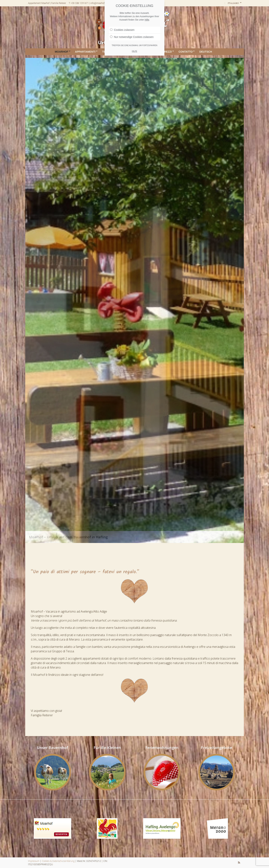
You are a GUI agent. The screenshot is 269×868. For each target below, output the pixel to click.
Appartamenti (85, 52)
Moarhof (61, 52)
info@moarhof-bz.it (100, 3)
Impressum (34, 861)
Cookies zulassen (122, 30)
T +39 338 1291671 (79, 3)
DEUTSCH (206, 52)
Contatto (186, 52)
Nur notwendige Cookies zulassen (132, 37)
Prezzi (167, 52)
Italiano (234, 3)
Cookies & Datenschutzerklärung (58, 861)
